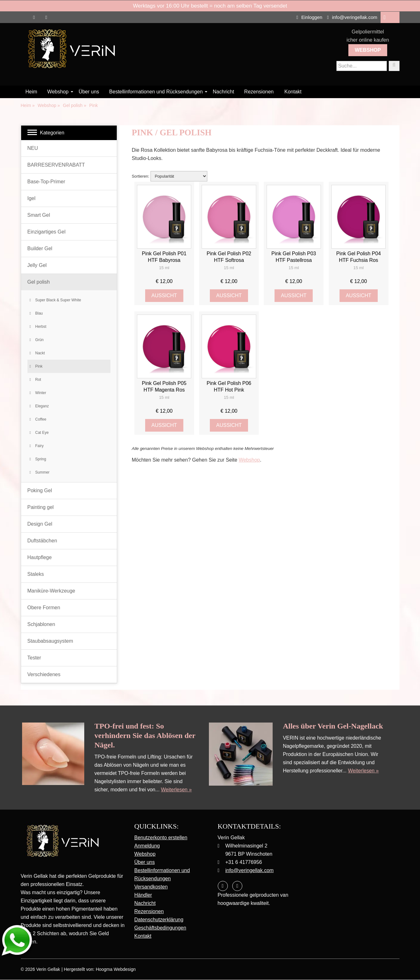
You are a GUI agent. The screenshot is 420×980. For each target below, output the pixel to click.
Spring (41, 459)
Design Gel (40, 524)
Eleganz (42, 406)
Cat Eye (42, 433)
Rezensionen (259, 92)
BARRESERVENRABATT (56, 165)
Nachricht (223, 92)
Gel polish (39, 282)
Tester (34, 658)
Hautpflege (40, 557)
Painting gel (41, 507)
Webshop (368, 50)
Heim (31, 92)
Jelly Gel (37, 265)
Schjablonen (41, 624)
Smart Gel (39, 215)
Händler (143, 895)
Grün (40, 340)
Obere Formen (44, 608)
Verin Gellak (48, 970)
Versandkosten (151, 887)
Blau (39, 313)
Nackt (40, 353)
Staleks (36, 574)
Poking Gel (40, 490)
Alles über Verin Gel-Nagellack (333, 726)
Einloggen (309, 17)
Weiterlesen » (176, 790)
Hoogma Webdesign (116, 970)
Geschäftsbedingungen (160, 928)
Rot (38, 380)
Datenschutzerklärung (159, 920)
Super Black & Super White (58, 300)
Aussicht (164, 295)
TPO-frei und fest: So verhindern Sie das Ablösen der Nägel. (145, 735)
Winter (41, 393)
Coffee (41, 419)
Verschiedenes (44, 674)
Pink (39, 366)
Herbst (41, 327)
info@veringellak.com (352, 17)
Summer (42, 472)
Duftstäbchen (42, 541)
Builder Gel (40, 248)
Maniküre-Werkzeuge (51, 591)
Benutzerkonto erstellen (161, 838)
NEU (33, 148)
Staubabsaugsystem (50, 641)
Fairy (40, 446)
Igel (32, 198)
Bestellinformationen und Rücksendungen (156, 92)
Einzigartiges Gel (47, 232)
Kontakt (293, 92)
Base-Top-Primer (46, 182)
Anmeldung (147, 846)
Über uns (89, 92)
